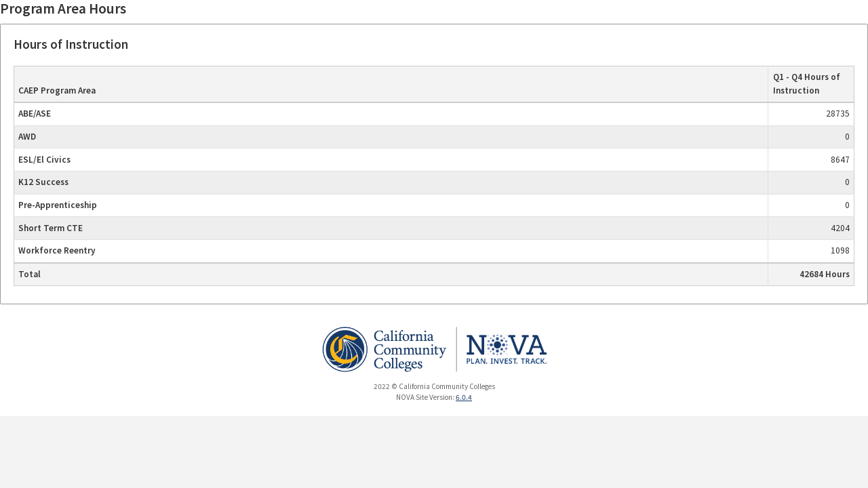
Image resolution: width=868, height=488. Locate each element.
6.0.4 (464, 397)
